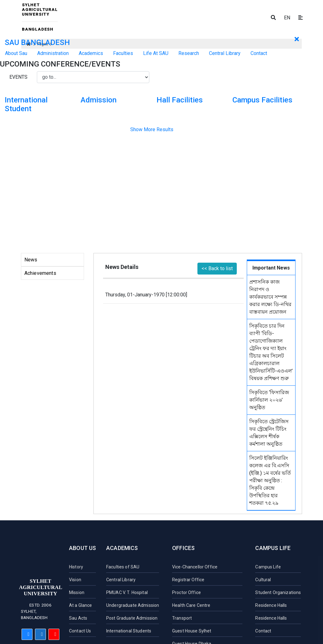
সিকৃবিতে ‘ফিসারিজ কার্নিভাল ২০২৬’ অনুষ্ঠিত (269, 400)
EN (287, 18)
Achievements (40, 273)
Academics (122, 548)
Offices (183, 548)
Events (18, 77)
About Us (82, 548)
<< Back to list (217, 268)
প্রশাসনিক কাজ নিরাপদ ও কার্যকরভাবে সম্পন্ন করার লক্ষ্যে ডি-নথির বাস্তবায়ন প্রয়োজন (270, 297)
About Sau (16, 53)
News (31, 260)
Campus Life (273, 548)
